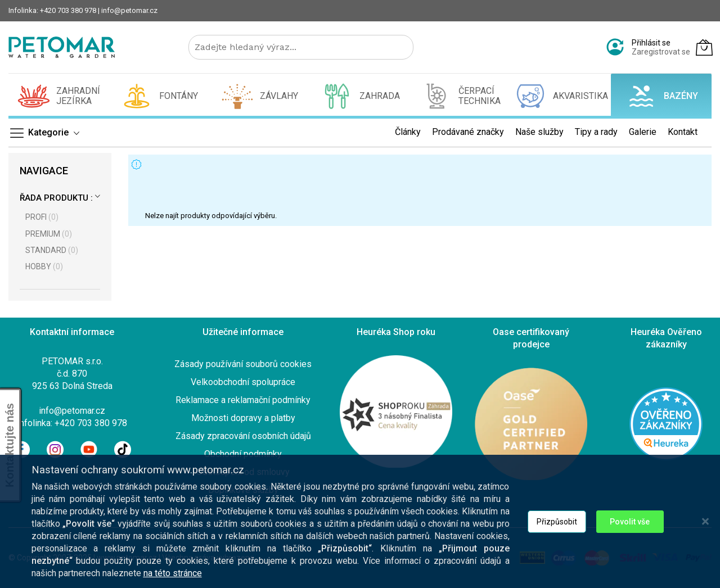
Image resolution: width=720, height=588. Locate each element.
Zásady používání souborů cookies (243, 364)
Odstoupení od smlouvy (243, 472)
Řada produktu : (56, 198)
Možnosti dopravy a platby (243, 418)
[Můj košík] (704, 47)
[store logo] (62, 47)
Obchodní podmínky (243, 454)
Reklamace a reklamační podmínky (243, 400)
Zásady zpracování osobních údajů (243, 436)
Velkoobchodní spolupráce (243, 382)
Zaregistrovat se (661, 52)
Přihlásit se (651, 43)
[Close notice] (705, 541)
